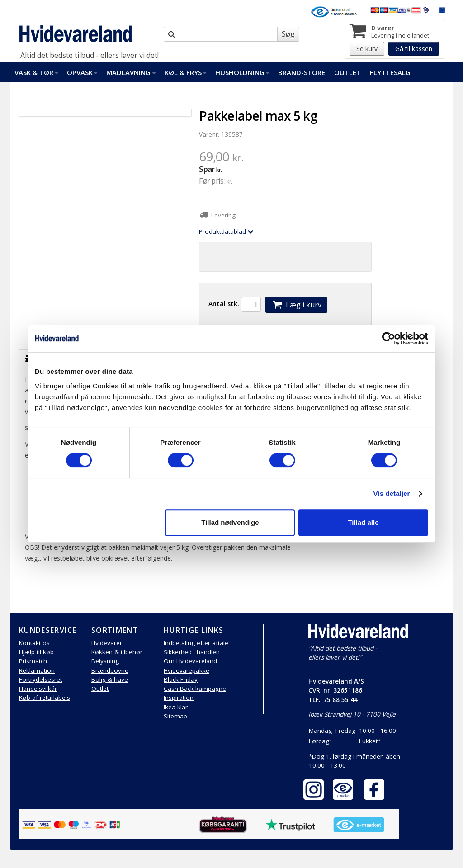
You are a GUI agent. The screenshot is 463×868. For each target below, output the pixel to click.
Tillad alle (363, 522)
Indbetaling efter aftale (196, 643)
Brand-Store (302, 72)
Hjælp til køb (36, 652)
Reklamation (37, 670)
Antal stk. (224, 304)
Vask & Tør (36, 72)
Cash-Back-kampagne (195, 689)
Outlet (347, 72)
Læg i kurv (296, 305)
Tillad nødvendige (230, 522)
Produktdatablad (226, 231)
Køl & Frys (185, 72)
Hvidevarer (107, 643)
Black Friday (181, 679)
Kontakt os (34, 643)
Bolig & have (110, 679)
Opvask (82, 72)
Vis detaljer (392, 493)
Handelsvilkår (38, 689)
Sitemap (175, 716)
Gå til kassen (414, 49)
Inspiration (179, 698)
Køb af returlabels (45, 698)
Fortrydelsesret (40, 679)
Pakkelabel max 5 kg (258, 116)
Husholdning (242, 72)
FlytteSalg (390, 72)
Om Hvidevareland (190, 661)
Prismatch (33, 661)
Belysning (105, 661)
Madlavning (131, 72)
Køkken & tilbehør (117, 652)
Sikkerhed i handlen (192, 652)
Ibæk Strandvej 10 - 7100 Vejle (352, 714)
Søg (288, 34)
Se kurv (367, 49)
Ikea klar (176, 707)
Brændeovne (110, 670)
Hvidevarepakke (187, 670)
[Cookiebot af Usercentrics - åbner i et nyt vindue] (389, 339)
